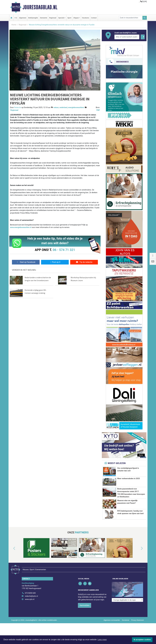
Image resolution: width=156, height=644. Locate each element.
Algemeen (23, 18)
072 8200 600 (30, 599)
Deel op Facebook (26, 262)
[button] (11, 559)
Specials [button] (61, 18)
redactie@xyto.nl (31, 602)
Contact (94, 18)
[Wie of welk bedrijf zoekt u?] (127, 37)
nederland (63, 107)
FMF (98, 110)
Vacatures (86, 18)
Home (14, 25)
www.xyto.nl (30, 605)
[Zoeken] (145, 18)
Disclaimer (126, 626)
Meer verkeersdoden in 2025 (129, 479)
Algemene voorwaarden (112, 626)
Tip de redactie (84, 262)
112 (16, 18)
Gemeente (44, 18)
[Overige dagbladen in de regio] (127, 594)
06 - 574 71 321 (64, 250)
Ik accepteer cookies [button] (142, 640)
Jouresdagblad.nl (40, 7)
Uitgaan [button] (76, 18)
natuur (56, 107)
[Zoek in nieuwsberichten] (131, 18)
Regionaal (53, 18)
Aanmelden (85, 611)
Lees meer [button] (102, 640)
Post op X (55, 262)
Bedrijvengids (33, 18)
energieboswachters (76, 107)
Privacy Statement (138, 626)
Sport (69, 18)
